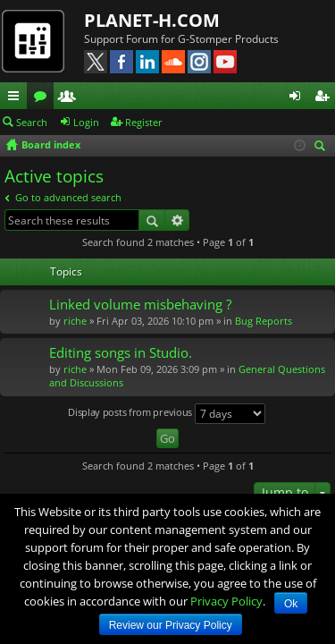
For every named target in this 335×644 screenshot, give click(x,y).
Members (71, 98)
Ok (291, 604)
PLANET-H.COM (152, 20)
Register (144, 122)
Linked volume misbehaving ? (140, 305)
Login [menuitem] (298, 98)
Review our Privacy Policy (171, 625)
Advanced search (177, 220)
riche (75, 321)
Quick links (17, 98)
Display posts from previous (167, 414)
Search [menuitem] (322, 147)
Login (86, 122)
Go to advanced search (68, 197)
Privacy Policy (226, 601)
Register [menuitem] (325, 98)
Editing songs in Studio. (121, 353)
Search (32, 122)
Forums (44, 98)
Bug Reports (264, 321)
